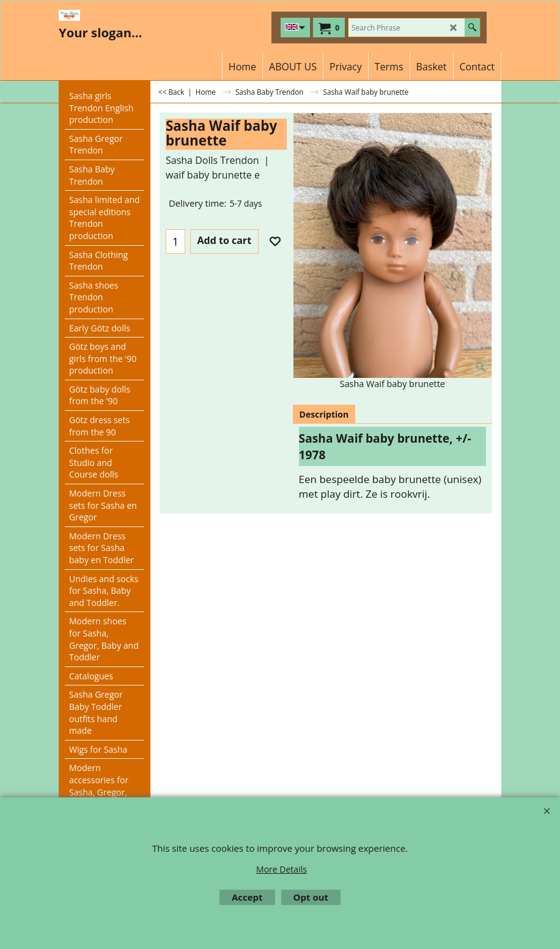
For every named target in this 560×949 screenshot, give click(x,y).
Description (324, 414)
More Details (282, 869)
